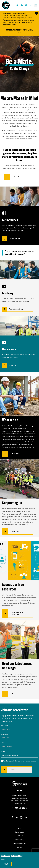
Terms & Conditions (20, 836)
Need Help (17, 177)
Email (3, 743)
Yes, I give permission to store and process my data (20, 761)
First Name (5, 726)
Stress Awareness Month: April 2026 (19, 31)
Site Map (19, 848)
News (19, 828)
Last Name (4, 734)
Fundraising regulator (19, 844)
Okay (6, 864)
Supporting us (19, 832)
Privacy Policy (19, 840)
